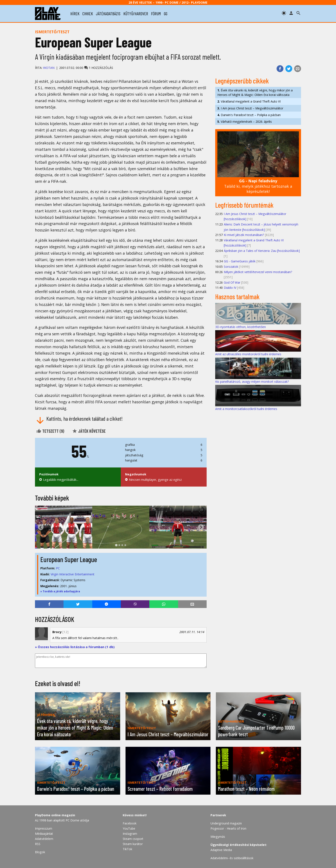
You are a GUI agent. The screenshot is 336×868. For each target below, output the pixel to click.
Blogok (40, 852)
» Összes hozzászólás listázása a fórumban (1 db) (75, 647)
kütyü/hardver (136, 14)
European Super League (69, 559)
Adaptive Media (221, 850)
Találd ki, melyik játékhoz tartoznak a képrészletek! (258, 186)
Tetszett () (50, 431)
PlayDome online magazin (55, 815)
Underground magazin (226, 823)
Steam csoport (133, 839)
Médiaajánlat (44, 834)
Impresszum (44, 828)
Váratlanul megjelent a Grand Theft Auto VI (249, 101)
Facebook (130, 823)
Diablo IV (230, 288)
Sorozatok (231, 267)
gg (166, 14)
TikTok (127, 849)
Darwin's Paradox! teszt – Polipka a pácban (249, 115)
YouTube (129, 828)
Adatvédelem (44, 839)
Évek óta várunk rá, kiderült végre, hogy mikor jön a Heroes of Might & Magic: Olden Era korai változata (255, 92)
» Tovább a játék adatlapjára (60, 591)
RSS (38, 844)
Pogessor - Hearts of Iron (228, 828)
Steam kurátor (133, 844)
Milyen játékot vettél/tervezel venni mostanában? (258, 272)
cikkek (88, 14)
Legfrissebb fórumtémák (244, 205)
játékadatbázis (108, 14)
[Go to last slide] (41, 527)
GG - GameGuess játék (240, 261)
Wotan (49, 68)
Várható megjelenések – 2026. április (245, 122)
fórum (156, 14)
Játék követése (89, 431)
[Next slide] (201, 527)
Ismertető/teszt (52, 32)
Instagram (130, 834)
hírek (75, 14)
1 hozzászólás (99, 68)
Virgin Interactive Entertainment (73, 574)
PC (58, 568)
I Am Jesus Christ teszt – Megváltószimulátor (250, 108)
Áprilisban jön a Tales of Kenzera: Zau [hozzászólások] (262, 251)
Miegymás (218, 837)
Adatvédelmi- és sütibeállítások (232, 858)
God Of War (232, 282)
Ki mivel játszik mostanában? (244, 235)
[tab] (116, 545)
